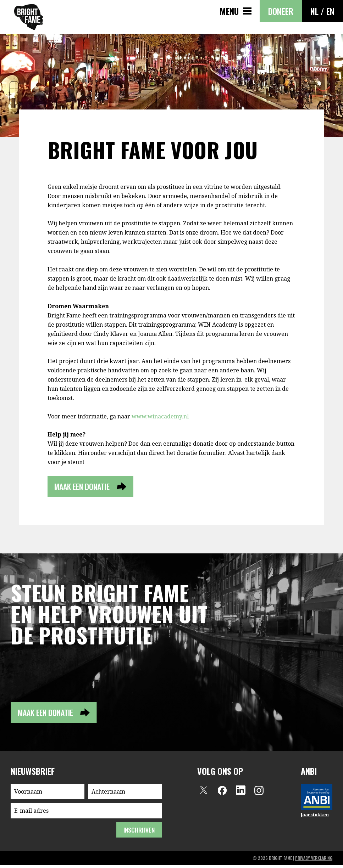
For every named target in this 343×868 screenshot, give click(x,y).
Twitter (204, 793)
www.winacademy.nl (160, 416)
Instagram (259, 793)
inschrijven (138, 833)
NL (314, 11)
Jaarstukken (315, 818)
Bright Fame (29, 17)
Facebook (222, 793)
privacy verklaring (314, 861)
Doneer (281, 11)
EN (330, 11)
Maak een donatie (87, 487)
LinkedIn (240, 793)
